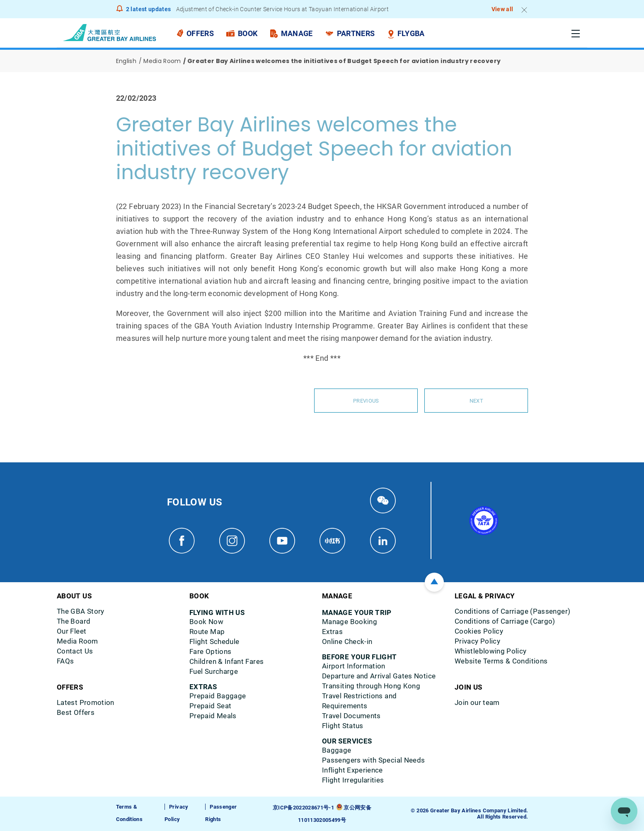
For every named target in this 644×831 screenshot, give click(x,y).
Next (476, 401)
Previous (366, 401)
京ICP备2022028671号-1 (303, 808)
